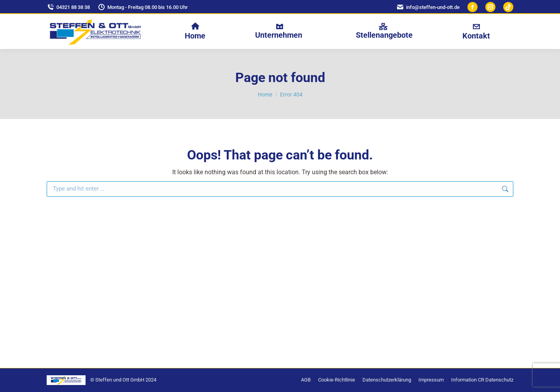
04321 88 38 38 (68, 7)
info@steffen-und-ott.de (428, 7)
